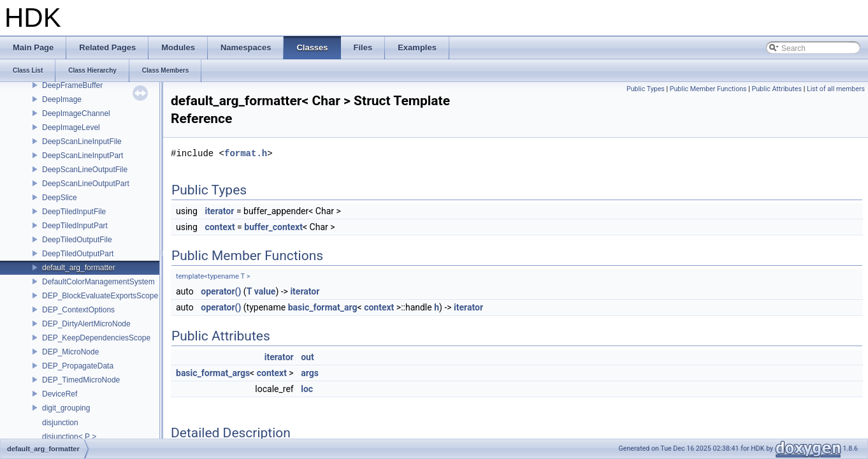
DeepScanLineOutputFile (85, 170)
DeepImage (62, 99)
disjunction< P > (69, 437)
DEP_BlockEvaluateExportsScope (100, 296)
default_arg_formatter (79, 268)
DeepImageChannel (76, 113)
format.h (246, 153)
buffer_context (273, 227)
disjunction (60, 423)
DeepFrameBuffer (72, 85)
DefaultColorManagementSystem (98, 282)
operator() (221, 291)
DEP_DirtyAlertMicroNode (86, 324)
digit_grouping (66, 408)
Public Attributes (777, 89)
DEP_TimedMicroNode (81, 380)
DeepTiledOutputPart (78, 254)
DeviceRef (60, 394)
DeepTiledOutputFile (77, 240)
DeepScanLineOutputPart (86, 184)
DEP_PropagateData (78, 366)
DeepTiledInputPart (75, 226)
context (220, 227)
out (307, 357)
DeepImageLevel (71, 127)
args (310, 373)
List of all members (836, 89)
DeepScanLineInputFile (82, 142)
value (265, 291)
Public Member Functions (708, 89)
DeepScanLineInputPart (83, 156)
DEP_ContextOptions (78, 310)
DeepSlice (60, 198)
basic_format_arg (323, 307)
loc (307, 389)
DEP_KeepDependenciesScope (96, 338)
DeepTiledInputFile (74, 212)
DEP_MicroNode (70, 352)
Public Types (646, 89)
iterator (219, 211)
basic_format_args (213, 373)
